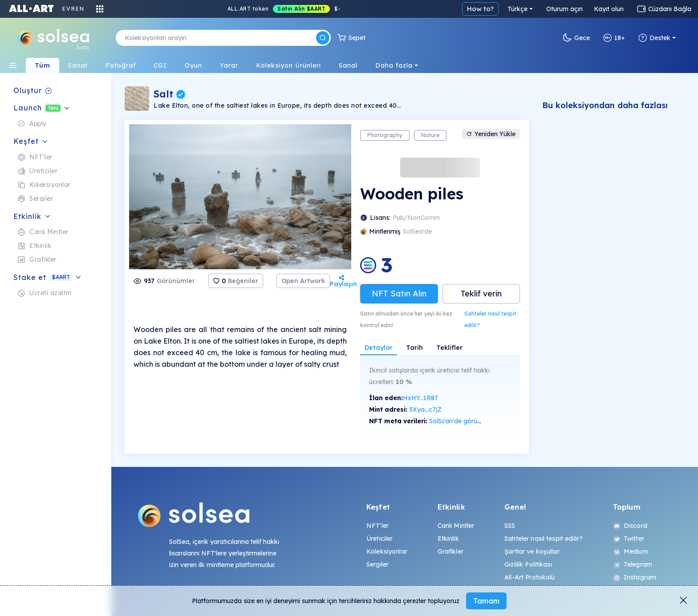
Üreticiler (379, 539)
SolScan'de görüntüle (460, 421)
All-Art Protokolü (530, 577)
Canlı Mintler (456, 526)
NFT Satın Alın (399, 294)
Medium (631, 551)
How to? (480, 9)
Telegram (633, 564)
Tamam (486, 601)
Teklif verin (481, 294)
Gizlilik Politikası (528, 564)
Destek (654, 38)
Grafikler (450, 551)
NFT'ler (377, 526)
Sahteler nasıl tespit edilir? (490, 319)
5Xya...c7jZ (425, 409)
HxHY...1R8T (421, 398)
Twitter (629, 539)
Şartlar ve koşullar (532, 551)
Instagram (635, 577)
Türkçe (517, 9)
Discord (630, 526)
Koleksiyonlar (387, 551)
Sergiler (377, 564)
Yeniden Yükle (491, 134)
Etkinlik (448, 539)
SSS (510, 526)
